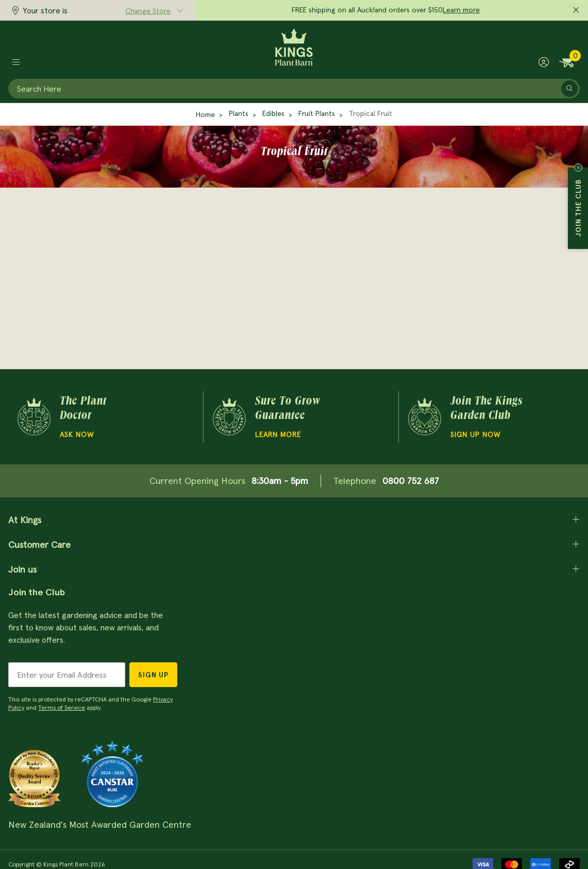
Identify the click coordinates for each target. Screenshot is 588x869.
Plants (239, 113)
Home (205, 114)
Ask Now (77, 434)
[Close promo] (576, 10)
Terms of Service (62, 707)
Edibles (273, 113)
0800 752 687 (411, 481)
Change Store (148, 11)
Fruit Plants (317, 113)
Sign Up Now (475, 434)
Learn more (461, 10)
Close (578, 168)
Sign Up (153, 675)
